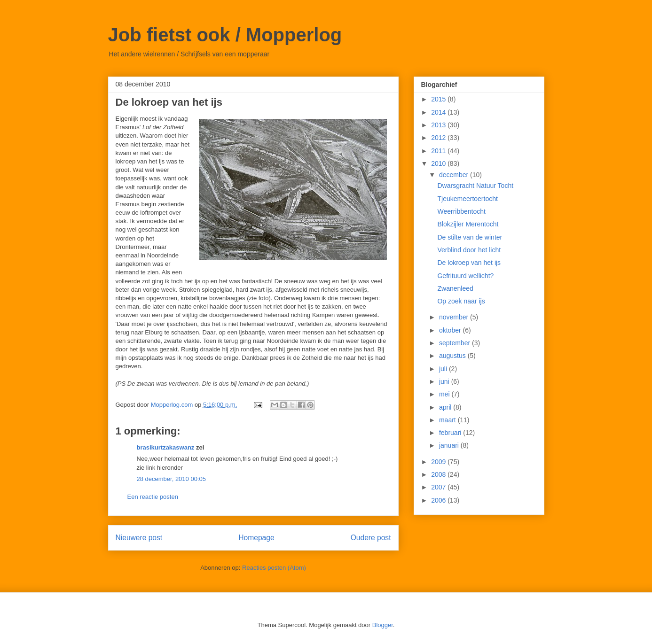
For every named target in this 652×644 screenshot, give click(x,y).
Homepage (256, 538)
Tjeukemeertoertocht (467, 199)
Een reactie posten (153, 497)
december (455, 175)
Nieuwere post (139, 538)
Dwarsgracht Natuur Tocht (475, 186)
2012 (439, 138)
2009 (439, 462)
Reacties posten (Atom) (274, 568)
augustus (453, 356)
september (456, 343)
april (446, 407)
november (455, 317)
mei (445, 394)
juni (445, 381)
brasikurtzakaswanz (166, 447)
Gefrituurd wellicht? (465, 276)
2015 (439, 99)
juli (444, 369)
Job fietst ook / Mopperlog (225, 35)
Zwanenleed (455, 288)
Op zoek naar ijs (461, 301)
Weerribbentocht (461, 211)
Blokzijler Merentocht (468, 224)
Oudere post (371, 538)
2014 (439, 112)
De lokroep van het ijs (469, 263)
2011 (439, 151)
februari (451, 433)
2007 (439, 487)
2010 (439, 163)
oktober (451, 330)
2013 (439, 125)
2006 (439, 500)
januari (450, 445)
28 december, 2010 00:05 (171, 479)
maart (448, 420)
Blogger (383, 625)
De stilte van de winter (470, 237)
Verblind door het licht (469, 250)
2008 (439, 474)
